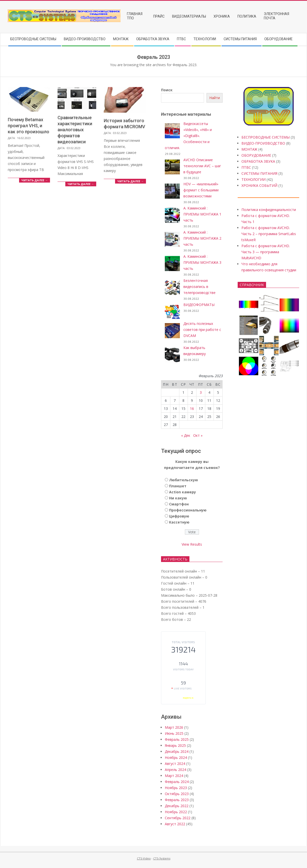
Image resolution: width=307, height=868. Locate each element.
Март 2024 (174, 776)
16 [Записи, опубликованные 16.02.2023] (192, 408)
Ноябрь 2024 (176, 757)
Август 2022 (175, 824)
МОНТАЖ (249, 149)
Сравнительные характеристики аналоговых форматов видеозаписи (75, 130)
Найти (215, 98)
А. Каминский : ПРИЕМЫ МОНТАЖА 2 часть (202, 238)
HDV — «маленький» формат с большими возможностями (201, 190)
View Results (192, 544)
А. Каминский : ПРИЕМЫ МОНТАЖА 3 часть (202, 262)
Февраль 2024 (177, 782)
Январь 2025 (175, 745)
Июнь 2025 (174, 733)
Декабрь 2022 (177, 806)
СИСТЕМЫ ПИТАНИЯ (259, 173)
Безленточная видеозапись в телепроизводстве (199, 287)
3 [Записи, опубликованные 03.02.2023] (201, 392)
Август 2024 (175, 764)
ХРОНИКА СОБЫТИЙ (259, 185)
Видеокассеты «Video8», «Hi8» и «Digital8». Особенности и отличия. (188, 136)
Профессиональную (188, 510)
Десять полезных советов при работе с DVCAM (202, 330)
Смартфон (179, 504)
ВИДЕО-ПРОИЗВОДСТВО (263, 143)
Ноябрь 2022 (176, 812)
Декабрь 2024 (177, 751)
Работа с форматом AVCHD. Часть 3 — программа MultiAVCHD (266, 252)
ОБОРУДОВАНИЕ (256, 155)
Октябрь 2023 (177, 794)
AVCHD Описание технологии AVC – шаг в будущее (202, 166)
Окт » (198, 435)
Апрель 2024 (175, 770)
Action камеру (183, 492)
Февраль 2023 (177, 800)
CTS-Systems (162, 858)
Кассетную (179, 522)
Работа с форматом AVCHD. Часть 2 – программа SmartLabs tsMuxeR (269, 234)
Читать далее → (35, 180)
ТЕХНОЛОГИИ (253, 179)
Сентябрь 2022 (178, 818)
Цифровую (179, 516)
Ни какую (178, 498)
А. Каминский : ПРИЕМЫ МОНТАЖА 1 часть (202, 214)
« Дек (186, 435)
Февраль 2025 (177, 739)
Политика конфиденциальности (269, 210)
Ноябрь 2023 (176, 788)
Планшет (178, 486)
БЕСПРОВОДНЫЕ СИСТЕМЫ (266, 137)
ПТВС (246, 167)
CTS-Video (144, 858)
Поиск (167, 90)
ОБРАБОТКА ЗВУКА (258, 161)
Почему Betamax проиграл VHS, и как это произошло (29, 126)
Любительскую (184, 480)
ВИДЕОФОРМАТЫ (199, 305)
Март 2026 (174, 727)
